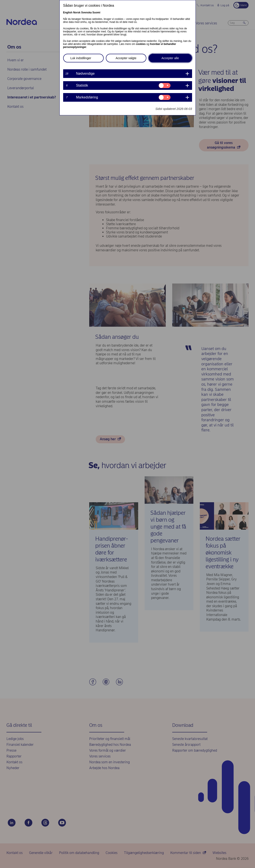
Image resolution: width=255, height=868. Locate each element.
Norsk (77, 13)
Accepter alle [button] (170, 58)
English (68, 13)
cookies (141, 44)
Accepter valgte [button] (126, 58)
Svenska (87, 13)
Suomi (96, 13)
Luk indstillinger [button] (81, 58)
